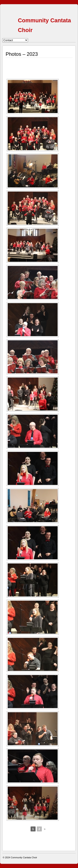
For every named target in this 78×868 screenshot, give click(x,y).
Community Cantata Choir (24, 857)
